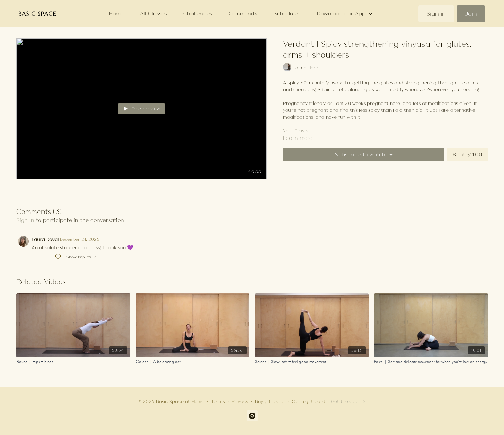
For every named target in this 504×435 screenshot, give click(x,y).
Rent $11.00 (468, 154)
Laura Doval (45, 239)
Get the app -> (348, 401)
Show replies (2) (82, 257)
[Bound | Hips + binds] (73, 362)
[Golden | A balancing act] (193, 362)
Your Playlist (297, 131)
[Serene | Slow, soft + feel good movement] (312, 362)
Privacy (240, 401)
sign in (25, 220)
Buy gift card (270, 401)
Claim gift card (309, 401)
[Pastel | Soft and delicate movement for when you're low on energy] (431, 362)
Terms (218, 401)
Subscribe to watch (365, 155)
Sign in (436, 14)
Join (471, 14)
